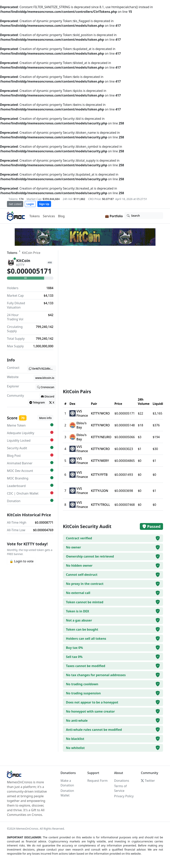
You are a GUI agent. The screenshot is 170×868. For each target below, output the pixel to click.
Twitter (148, 781)
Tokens (35, 216)
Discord (48, 396)
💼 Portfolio (114, 216)
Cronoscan (46, 387)
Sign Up (44, 204)
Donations (122, 781)
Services (49, 216)
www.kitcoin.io (45, 378)
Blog (61, 216)
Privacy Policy (124, 796)
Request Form (97, 781)
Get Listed (15, 204)
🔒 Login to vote (21, 561)
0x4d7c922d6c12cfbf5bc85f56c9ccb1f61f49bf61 (42, 368)
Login (30, 204)
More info (45, 418)
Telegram (37, 402)
